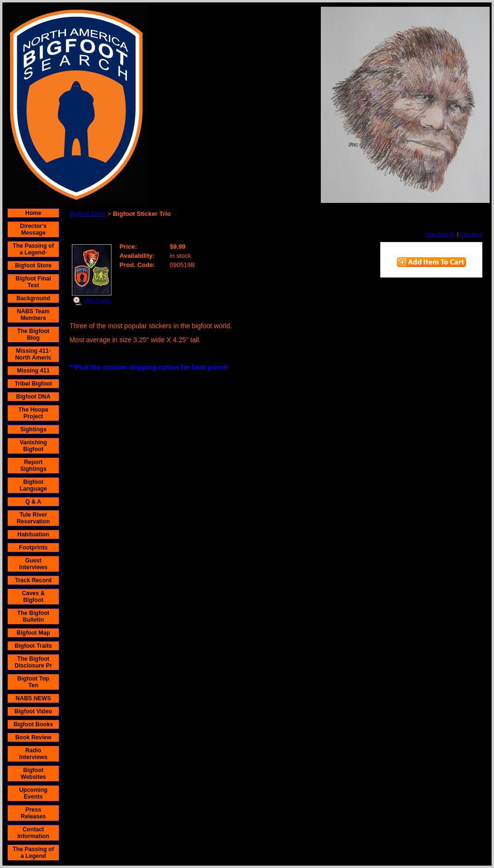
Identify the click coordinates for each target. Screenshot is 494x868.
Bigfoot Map (33, 633)
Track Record (33, 580)
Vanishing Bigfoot (34, 446)
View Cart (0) (440, 234)
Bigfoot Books (33, 724)
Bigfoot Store (33, 266)
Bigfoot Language (34, 485)
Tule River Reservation (34, 518)
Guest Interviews (34, 564)
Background (33, 298)
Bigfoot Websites (33, 774)
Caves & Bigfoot (33, 597)
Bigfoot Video (33, 711)
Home (33, 213)
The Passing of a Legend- (33, 249)
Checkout (471, 234)
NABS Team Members (33, 315)
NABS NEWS (33, 698)
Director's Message (33, 229)
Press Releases (33, 813)
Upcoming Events (34, 793)
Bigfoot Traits (33, 646)
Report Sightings (34, 466)
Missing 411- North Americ (33, 354)
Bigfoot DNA (33, 397)
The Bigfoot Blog (34, 334)
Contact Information (33, 833)
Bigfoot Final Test (33, 282)
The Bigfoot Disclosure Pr (33, 662)
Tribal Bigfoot (33, 384)
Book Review (34, 737)
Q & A (34, 502)
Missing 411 (33, 371)
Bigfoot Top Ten (33, 682)
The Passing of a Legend (33, 853)
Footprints (33, 548)
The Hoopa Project (33, 413)
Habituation (33, 534)
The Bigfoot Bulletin (34, 616)
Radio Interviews (34, 754)
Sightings (34, 429)
